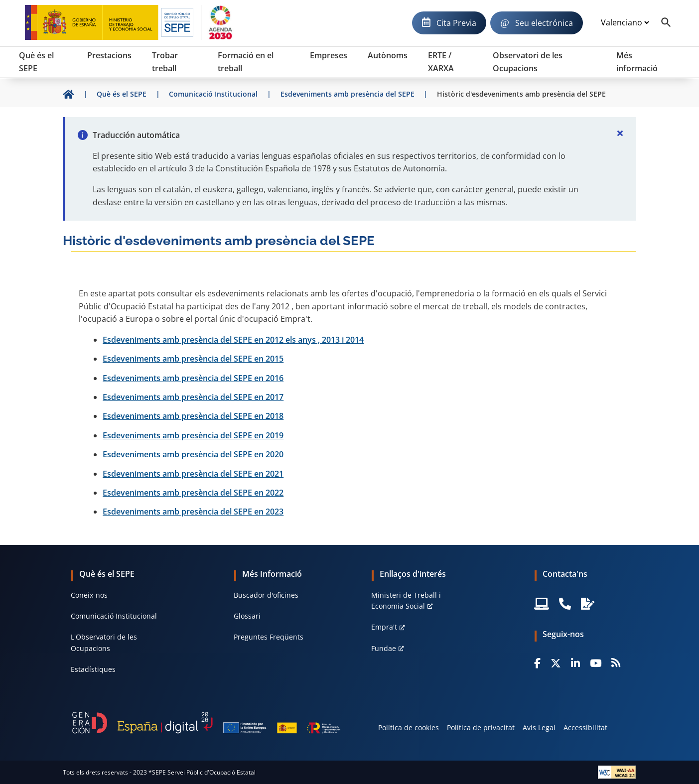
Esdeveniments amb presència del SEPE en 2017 (193, 397)
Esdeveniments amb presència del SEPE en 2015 (193, 359)
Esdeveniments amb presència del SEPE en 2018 (193, 416)
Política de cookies (409, 727)
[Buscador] (666, 23)
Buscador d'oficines (266, 595)
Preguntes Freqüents (269, 637)
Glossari (247, 616)
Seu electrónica (544, 23)
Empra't (384, 627)
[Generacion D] (206, 723)
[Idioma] (625, 23)
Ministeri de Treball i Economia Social (406, 600)
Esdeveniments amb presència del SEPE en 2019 (193, 435)
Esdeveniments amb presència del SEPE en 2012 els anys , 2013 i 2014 (233, 340)
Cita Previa (456, 23)
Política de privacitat (481, 727)
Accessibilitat (585, 727)
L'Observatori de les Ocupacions (104, 642)
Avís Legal (539, 727)
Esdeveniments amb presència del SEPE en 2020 (193, 454)
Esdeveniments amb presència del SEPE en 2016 (193, 378)
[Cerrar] (620, 133)
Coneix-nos (89, 595)
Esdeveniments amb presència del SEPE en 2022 (193, 493)
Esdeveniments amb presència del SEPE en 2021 (193, 474)
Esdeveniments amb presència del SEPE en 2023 (193, 512)
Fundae (384, 648)
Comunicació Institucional (114, 616)
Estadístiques (93, 669)
